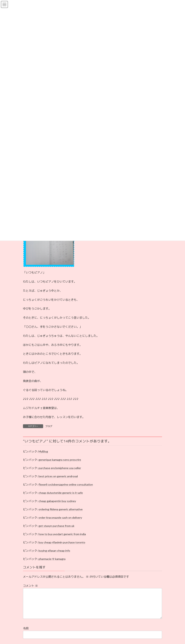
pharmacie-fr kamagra (52, 559)
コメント (30, 586)
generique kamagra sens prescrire (60, 460)
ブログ (49, 426)
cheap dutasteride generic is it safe (61, 493)
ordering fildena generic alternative (61, 509)
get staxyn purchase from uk (56, 526)
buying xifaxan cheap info (54, 551)
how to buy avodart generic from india (62, 534)
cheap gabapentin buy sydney (57, 501)
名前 (26, 633)
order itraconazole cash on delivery (60, 518)
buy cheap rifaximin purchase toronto (62, 542)
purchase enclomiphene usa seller (60, 468)
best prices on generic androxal (58, 476)
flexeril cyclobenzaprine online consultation (66, 484)
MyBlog (43, 451)
